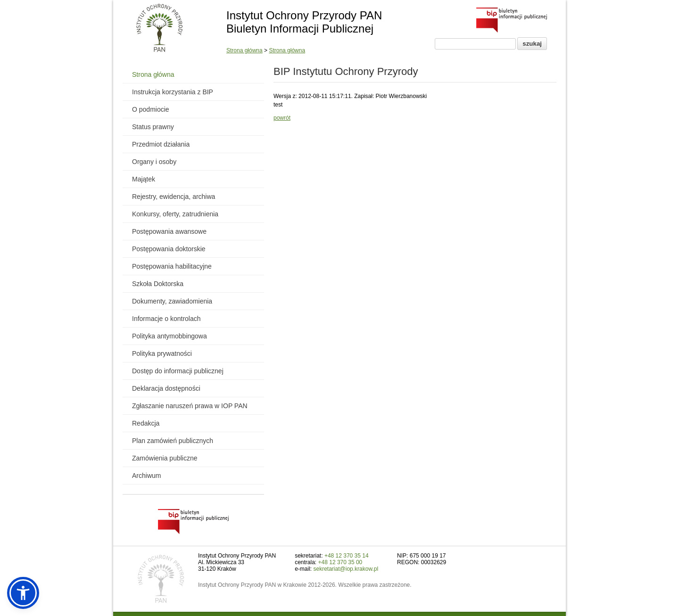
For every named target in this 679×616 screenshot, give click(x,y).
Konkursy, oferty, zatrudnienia (175, 214)
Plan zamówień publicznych (173, 441)
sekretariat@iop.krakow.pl (346, 569)
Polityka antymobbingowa (170, 336)
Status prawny (153, 127)
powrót (282, 118)
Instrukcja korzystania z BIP (173, 92)
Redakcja (146, 423)
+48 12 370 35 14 (347, 556)
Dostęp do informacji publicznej (178, 371)
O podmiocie (151, 109)
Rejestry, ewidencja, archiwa (174, 197)
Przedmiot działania (161, 144)
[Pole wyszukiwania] (475, 44)
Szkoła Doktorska (158, 284)
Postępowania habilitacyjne (172, 266)
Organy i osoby (154, 162)
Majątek (144, 179)
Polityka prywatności (162, 353)
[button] (23, 593)
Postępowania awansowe (169, 231)
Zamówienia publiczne (165, 458)
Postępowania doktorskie (169, 249)
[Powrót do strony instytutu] (160, 29)
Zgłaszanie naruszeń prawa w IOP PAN (190, 406)
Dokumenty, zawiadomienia (172, 301)
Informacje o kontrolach (166, 319)
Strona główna (244, 50)
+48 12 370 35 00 (340, 562)
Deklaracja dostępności (166, 388)
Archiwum (146, 476)
